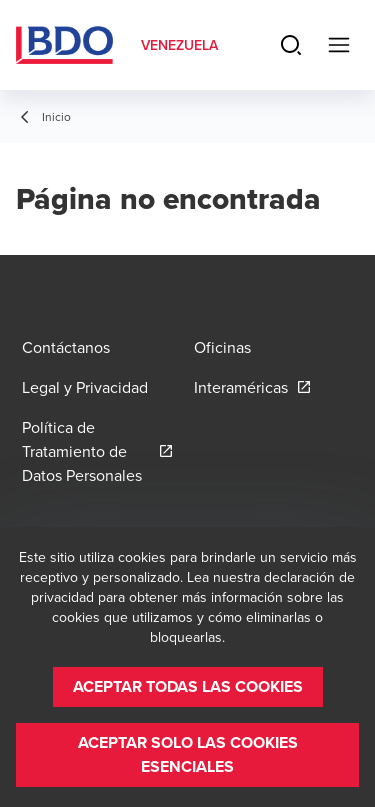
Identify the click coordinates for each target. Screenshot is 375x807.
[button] (188, 687)
